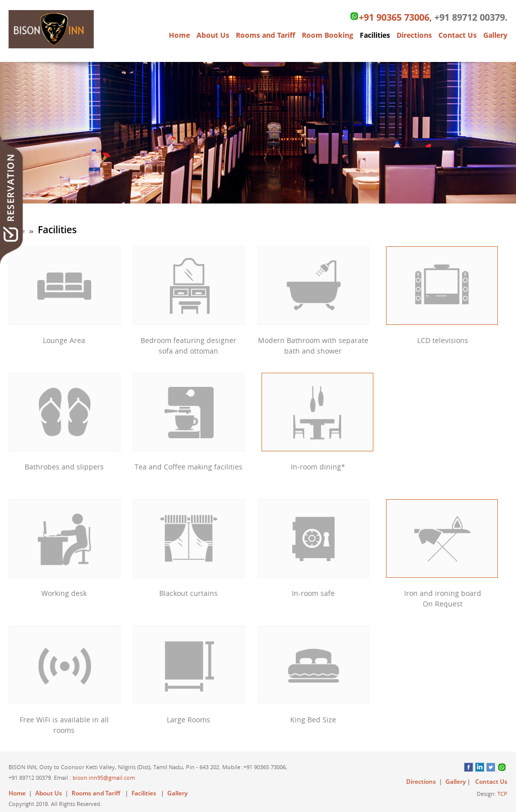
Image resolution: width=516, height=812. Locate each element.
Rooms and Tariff (266, 35)
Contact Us (458, 35)
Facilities (375, 35)
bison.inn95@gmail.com (104, 777)
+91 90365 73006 (390, 17)
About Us (213, 35)
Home (179, 35)
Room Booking (328, 35)
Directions (414, 35)
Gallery (495, 35)
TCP (502, 794)
